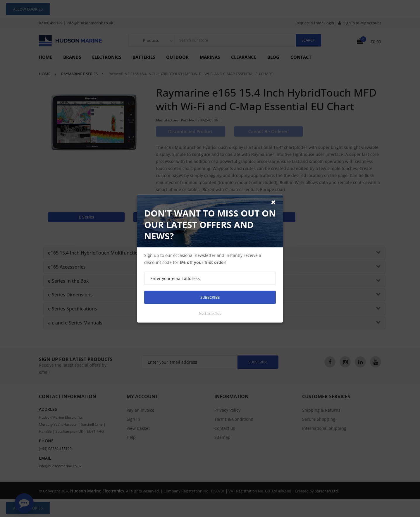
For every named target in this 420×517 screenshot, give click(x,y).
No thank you (210, 313)
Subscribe (210, 297)
